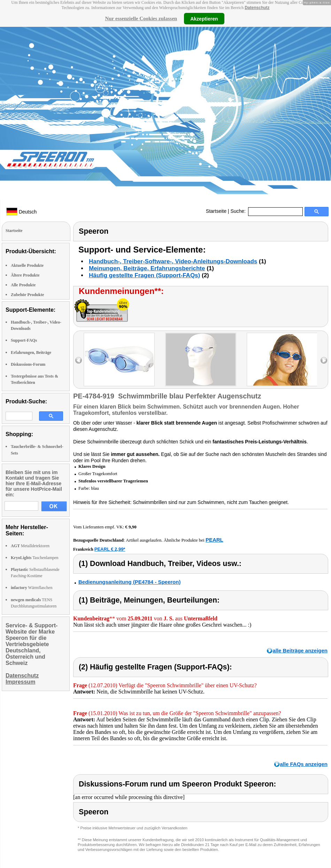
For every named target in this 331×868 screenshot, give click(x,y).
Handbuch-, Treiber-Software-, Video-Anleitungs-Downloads (173, 261)
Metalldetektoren (30, 546)
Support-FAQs (24, 340)
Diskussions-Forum (28, 364)
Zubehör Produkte (27, 295)
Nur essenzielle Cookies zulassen (141, 18)
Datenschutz (257, 8)
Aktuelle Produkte (27, 265)
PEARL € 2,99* (110, 549)
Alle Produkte (23, 285)
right (324, 360)
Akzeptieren (204, 18)
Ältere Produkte (25, 275)
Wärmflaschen (32, 588)
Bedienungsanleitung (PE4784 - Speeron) (129, 582)
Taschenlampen (35, 558)
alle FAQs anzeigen (304, 764)
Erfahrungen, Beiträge (31, 352)
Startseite (216, 211)
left (79, 360)
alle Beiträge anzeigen (300, 650)
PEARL (214, 540)
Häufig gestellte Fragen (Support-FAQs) (144, 275)
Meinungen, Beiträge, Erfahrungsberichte (147, 268)
